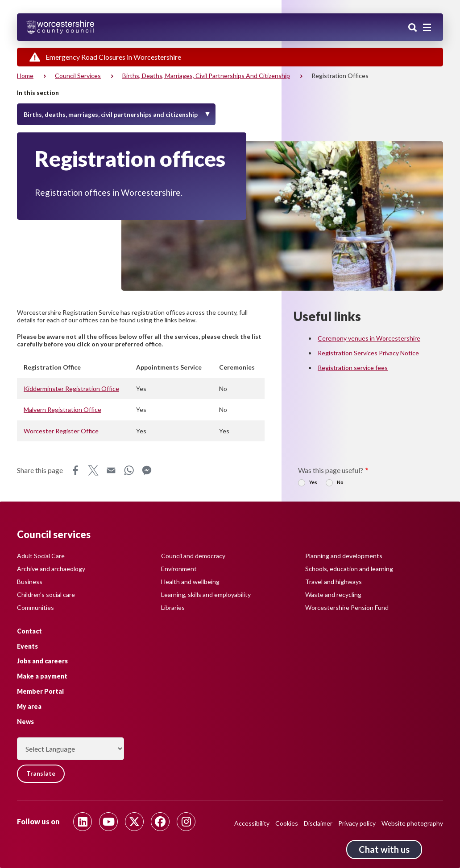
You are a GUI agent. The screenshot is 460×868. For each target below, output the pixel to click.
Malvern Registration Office (62, 409)
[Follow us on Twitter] (134, 822)
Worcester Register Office (61, 431)
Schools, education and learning (349, 568)
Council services (78, 76)
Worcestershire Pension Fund (347, 607)
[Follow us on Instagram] (186, 822)
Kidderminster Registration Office (71, 389)
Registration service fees (353, 368)
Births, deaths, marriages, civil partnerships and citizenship (206, 76)
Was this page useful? (331, 470)
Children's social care (46, 594)
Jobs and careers (42, 661)
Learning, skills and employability (206, 594)
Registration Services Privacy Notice (368, 353)
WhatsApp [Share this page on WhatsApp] (129, 470)
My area (29, 706)
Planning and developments (344, 555)
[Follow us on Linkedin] (83, 822)
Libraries (173, 607)
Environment (179, 568)
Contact (29, 631)
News (25, 721)
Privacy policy (357, 823)
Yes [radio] (313, 482)
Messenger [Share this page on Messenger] (147, 470)
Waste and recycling (333, 594)
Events (27, 646)
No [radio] (340, 482)
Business (30, 581)
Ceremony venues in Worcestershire (369, 338)
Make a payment (42, 676)
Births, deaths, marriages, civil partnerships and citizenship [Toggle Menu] (111, 114)
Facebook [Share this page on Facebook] (75, 470)
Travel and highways (334, 581)
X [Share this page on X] (93, 470)
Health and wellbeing (190, 581)
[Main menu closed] (427, 28)
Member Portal (40, 691)
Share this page (40, 470)
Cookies (287, 823)
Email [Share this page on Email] (111, 470)
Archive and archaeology (51, 568)
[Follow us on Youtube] (108, 822)
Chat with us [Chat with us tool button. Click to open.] (384, 849)
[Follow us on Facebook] (160, 822)
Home (25, 76)
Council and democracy (193, 555)
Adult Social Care (41, 555)
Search (413, 28)
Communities (35, 607)
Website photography (412, 823)
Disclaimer (318, 823)
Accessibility (252, 823)
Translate (41, 774)
